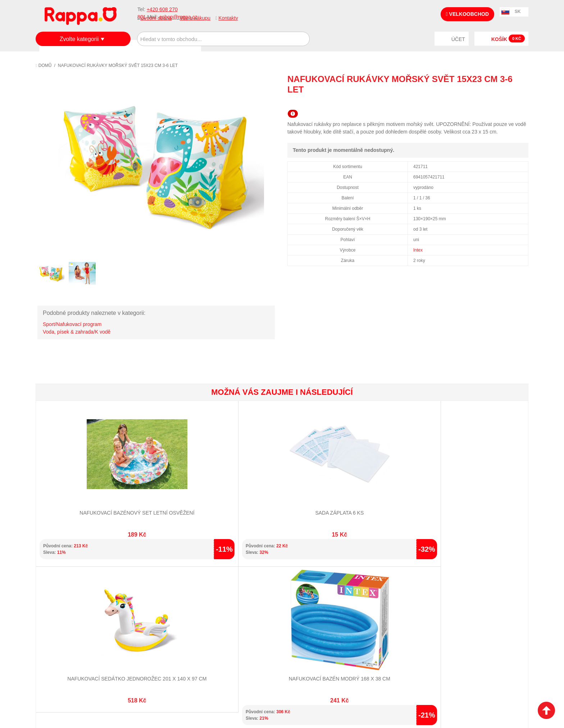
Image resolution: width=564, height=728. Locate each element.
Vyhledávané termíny (151, 602)
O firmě (52, 593)
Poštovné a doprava (68, 620)
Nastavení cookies (264, 688)
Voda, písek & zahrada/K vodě (77, 332)
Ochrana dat (59, 629)
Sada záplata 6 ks (159, 488)
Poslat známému (492, 103)
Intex (418, 250)
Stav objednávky (226, 602)
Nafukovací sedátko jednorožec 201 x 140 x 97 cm (241, 495)
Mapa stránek (141, 593)
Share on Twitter (521, 103)
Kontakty (228, 18)
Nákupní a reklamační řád (74, 611)
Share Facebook (507, 103)
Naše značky (58, 638)
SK (518, 12)
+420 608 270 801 (434, 594)
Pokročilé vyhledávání (153, 611)
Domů (44, 65)
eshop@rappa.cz (485, 594)
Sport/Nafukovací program (72, 324)
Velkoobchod (467, 14)
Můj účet (217, 593)
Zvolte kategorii (79, 39)
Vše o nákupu (195, 18)
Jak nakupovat (61, 602)
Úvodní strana (156, 18)
